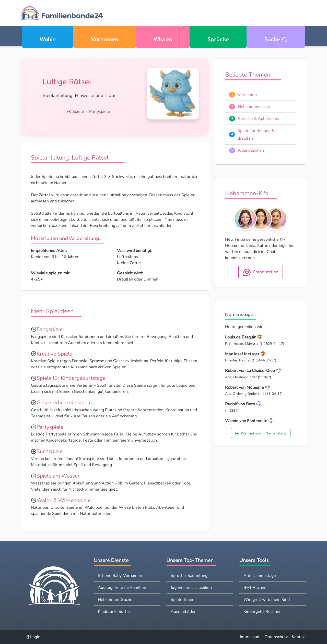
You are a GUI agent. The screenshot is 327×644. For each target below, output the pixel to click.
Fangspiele (50, 329)
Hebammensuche (254, 107)
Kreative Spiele (54, 354)
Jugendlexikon (251, 150)
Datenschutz (276, 637)
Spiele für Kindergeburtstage (71, 378)
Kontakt (299, 637)
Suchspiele (50, 451)
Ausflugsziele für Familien (122, 588)
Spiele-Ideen (183, 600)
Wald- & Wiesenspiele (64, 500)
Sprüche (218, 39)
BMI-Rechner (256, 588)
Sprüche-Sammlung (189, 576)
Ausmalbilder (183, 612)
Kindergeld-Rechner (262, 612)
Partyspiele (100, 112)
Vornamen (104, 39)
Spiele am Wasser (58, 476)
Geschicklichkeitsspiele (64, 403)
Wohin (48, 39)
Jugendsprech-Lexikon (191, 588)
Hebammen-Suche (115, 600)
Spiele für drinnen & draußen (256, 135)
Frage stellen (261, 272)
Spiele (78, 112)
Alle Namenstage (260, 576)
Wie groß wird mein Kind (267, 600)
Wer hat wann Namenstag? (261, 433)
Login (33, 637)
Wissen (163, 39)
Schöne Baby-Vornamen (120, 576)
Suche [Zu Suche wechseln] (276, 39)
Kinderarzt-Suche (114, 612)
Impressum (250, 637)
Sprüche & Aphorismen (259, 119)
